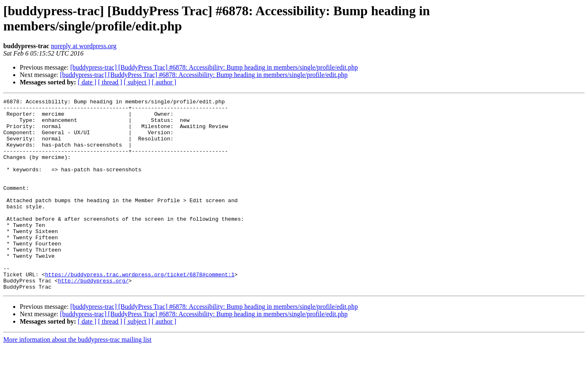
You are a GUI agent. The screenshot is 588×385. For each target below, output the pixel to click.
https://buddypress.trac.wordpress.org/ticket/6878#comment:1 (139, 310)
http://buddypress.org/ (93, 317)
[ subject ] (137, 82)
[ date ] (87, 82)
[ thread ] (110, 82)
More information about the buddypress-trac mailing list (77, 378)
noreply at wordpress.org (84, 46)
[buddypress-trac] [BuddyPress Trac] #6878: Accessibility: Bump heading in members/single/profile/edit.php (214, 67)
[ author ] (164, 82)
